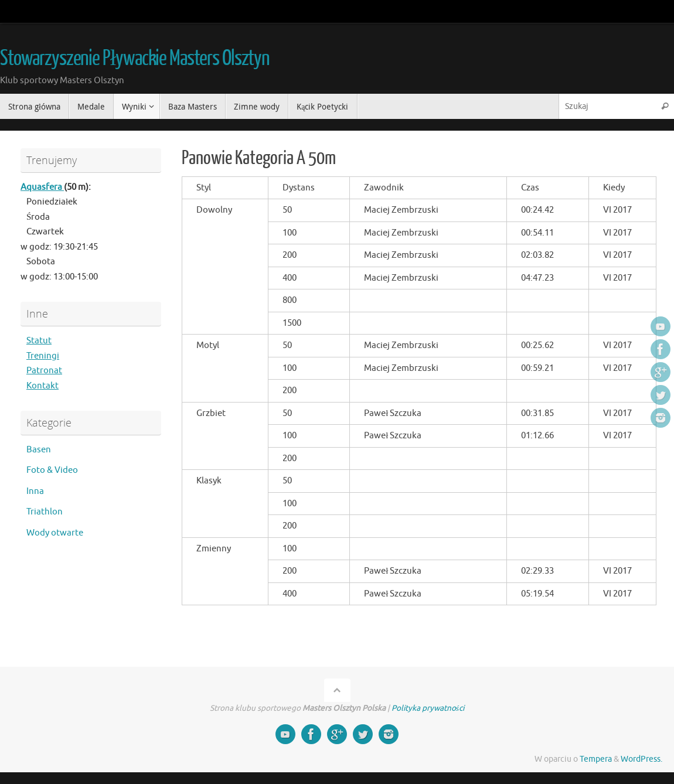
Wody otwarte (55, 533)
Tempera (596, 759)
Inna (35, 491)
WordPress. (641, 759)
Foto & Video (52, 470)
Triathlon (45, 512)
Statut (39, 341)
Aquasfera (42, 187)
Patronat (44, 371)
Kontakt (42, 386)
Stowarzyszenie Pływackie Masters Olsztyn (135, 59)
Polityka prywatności (428, 708)
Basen (39, 450)
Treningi (43, 356)
